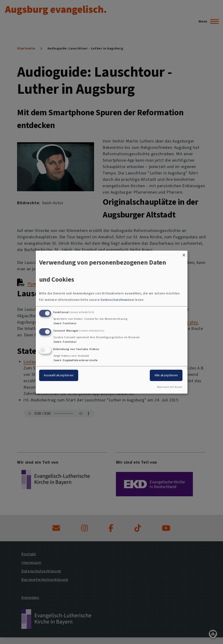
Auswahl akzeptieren (59, 375)
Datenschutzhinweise (117, 300)
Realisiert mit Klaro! (170, 387)
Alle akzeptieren (166, 375)
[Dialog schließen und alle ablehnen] (184, 253)
